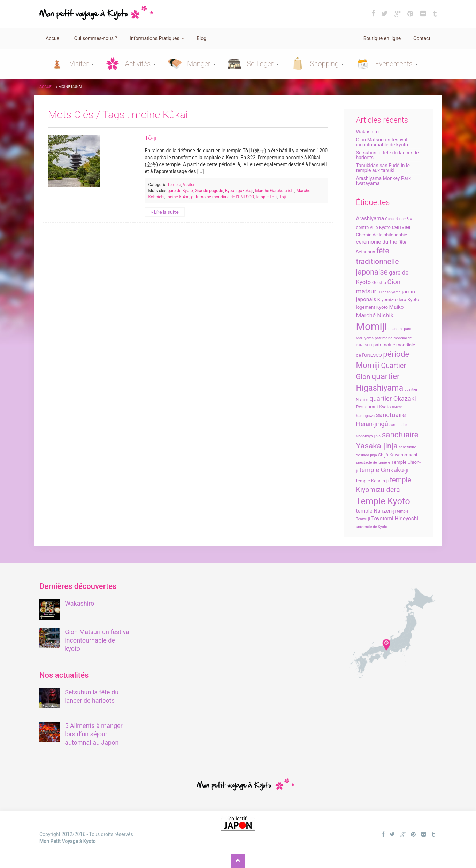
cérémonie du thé (377, 242)
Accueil (54, 38)
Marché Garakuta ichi (275, 191)
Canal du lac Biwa (400, 219)
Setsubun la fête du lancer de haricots (387, 155)
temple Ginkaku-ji (384, 470)
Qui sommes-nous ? (96, 38)
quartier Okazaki (393, 399)
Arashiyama (370, 218)
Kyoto (413, 299)
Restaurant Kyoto (374, 407)
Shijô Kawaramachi (398, 455)
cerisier (401, 227)
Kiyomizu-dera (392, 299)
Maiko (397, 307)
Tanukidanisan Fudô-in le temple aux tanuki (383, 168)
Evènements (397, 64)
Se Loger (263, 64)
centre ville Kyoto (373, 227)
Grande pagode (209, 191)
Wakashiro (367, 132)
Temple (174, 185)
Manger (201, 64)
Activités (140, 64)
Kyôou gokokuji (239, 191)
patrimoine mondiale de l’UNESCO (223, 197)
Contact (422, 38)
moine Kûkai (178, 197)
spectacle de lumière (373, 463)
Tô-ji (151, 138)
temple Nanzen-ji (376, 511)
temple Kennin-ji (373, 481)
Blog (201, 38)
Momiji (372, 327)
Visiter (82, 64)
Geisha (379, 282)
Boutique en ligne (382, 38)
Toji (282, 197)
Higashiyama (390, 292)
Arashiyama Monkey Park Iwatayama (384, 181)
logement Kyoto (372, 307)
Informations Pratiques (157, 38)
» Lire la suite (165, 212)
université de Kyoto (372, 527)
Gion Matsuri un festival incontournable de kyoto (382, 142)
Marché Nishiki (376, 315)
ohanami (395, 329)
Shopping (327, 64)
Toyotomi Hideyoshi (395, 519)
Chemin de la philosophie (382, 235)
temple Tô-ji (267, 197)
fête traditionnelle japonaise (378, 261)
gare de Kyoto (180, 191)
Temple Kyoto (383, 501)
